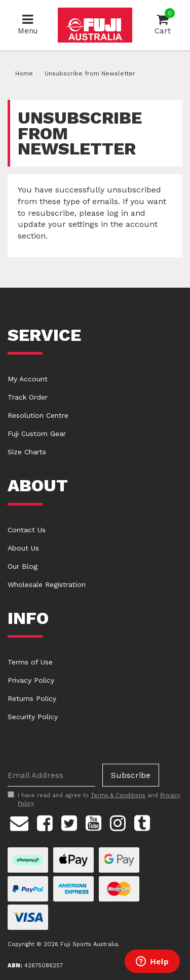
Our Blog (23, 566)
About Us (23, 548)
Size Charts (27, 452)
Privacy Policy (31, 680)
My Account (28, 379)
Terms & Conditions (118, 795)
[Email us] (19, 822)
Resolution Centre (38, 415)
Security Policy (33, 717)
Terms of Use (30, 662)
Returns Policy (32, 698)
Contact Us (27, 530)
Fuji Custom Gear (37, 434)
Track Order (28, 397)
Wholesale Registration (47, 584)
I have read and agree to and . (94, 799)
